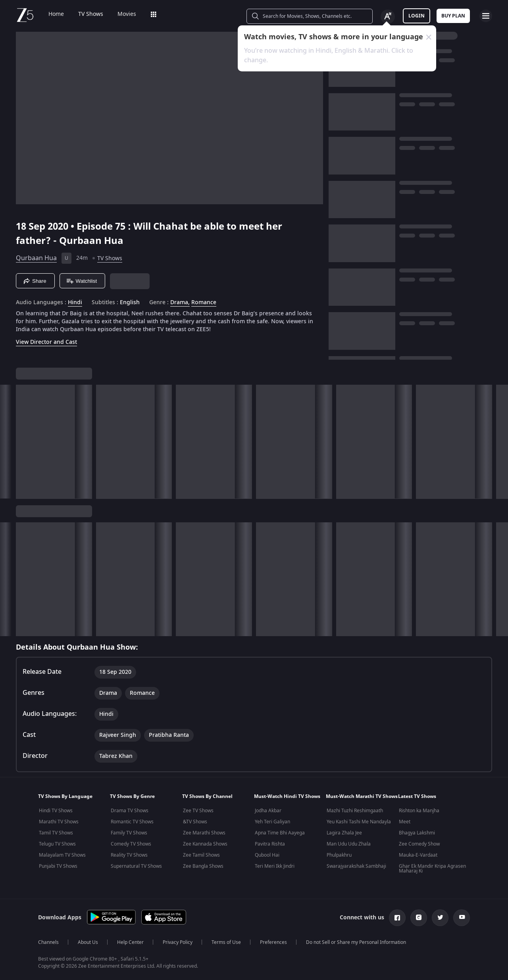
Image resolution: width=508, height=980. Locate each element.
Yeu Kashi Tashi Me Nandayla (359, 822)
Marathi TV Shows (59, 822)
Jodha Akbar (268, 811)
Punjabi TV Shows (58, 866)
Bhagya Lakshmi (417, 833)
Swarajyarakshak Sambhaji (356, 866)
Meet (405, 822)
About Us (88, 942)
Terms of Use (226, 942)
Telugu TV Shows (57, 844)
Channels (48, 942)
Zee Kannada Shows (205, 844)
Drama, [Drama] (180, 303)
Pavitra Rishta (270, 844)
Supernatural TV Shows (136, 866)
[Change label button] (388, 17)
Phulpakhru (339, 855)
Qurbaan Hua (36, 258)
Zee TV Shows (198, 811)
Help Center (130, 942)
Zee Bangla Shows (203, 866)
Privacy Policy (178, 942)
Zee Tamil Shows (201, 855)
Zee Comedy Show (419, 844)
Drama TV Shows (130, 811)
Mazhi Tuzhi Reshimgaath (355, 811)
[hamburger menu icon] (486, 16)
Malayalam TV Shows (62, 855)
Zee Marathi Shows (204, 833)
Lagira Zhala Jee (344, 833)
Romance (204, 303)
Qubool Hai (267, 855)
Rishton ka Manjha (419, 811)
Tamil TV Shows (56, 833)
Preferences (273, 942)
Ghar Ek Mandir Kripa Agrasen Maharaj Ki (432, 869)
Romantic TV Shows (132, 822)
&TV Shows (195, 822)
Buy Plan (453, 16)
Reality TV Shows (129, 855)
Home (56, 14)
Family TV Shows (129, 833)
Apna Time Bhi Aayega (280, 833)
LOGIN (417, 16)
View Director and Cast (46, 342)
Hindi (75, 303)
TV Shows (91, 14)
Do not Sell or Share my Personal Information (356, 942)
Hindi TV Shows (56, 811)
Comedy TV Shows (131, 844)
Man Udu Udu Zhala (349, 844)
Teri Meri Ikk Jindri (275, 866)
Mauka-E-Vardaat (418, 855)
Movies (127, 14)
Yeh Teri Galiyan (272, 822)
